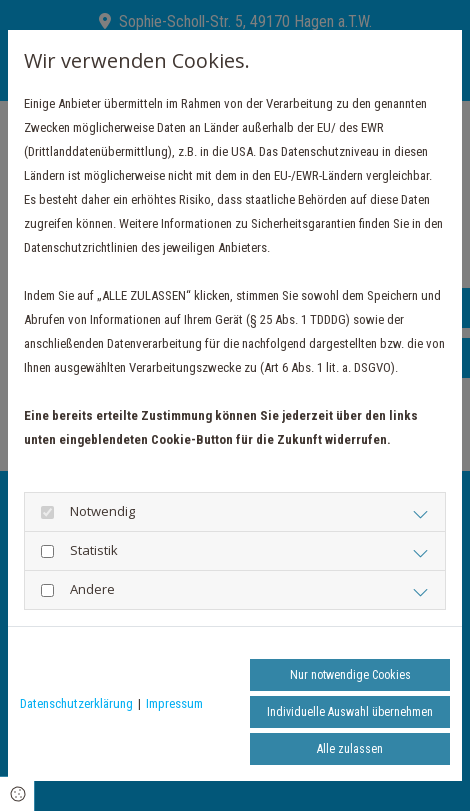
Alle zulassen (350, 749)
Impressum (174, 703)
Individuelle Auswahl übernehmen (350, 712)
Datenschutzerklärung (76, 703)
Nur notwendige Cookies (350, 675)
